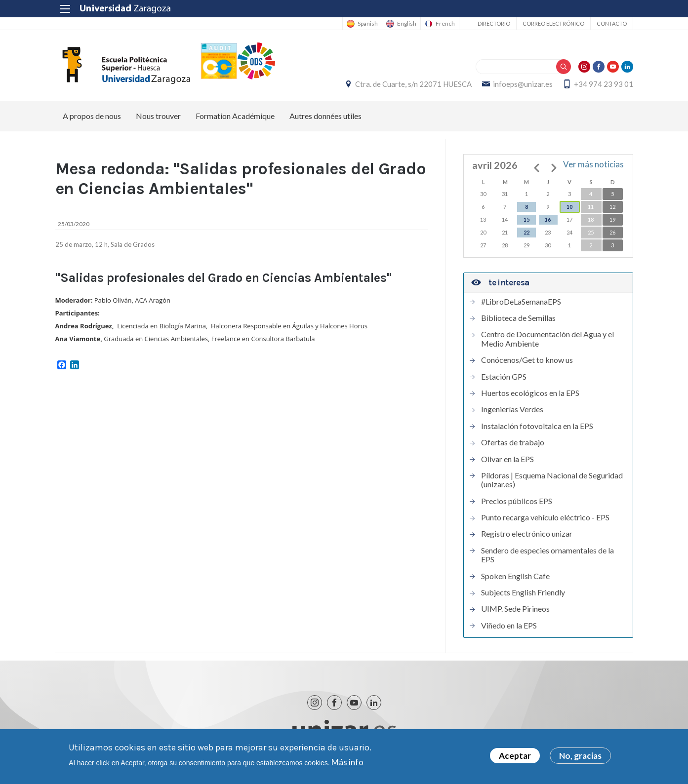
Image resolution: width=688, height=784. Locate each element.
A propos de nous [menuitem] (92, 116)
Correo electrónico (553, 23)
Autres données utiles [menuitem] (325, 116)
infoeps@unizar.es (523, 84)
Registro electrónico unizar (527, 534)
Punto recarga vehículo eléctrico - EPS (545, 517)
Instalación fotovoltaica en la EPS (537, 426)
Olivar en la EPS (507, 459)
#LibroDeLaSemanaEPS (521, 302)
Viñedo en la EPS (509, 626)
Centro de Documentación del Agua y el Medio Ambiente (547, 339)
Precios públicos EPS (517, 501)
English (407, 24)
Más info (347, 764)
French (445, 24)
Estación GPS (504, 377)
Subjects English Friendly (523, 592)
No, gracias (580, 758)
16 (548, 219)
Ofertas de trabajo (513, 442)
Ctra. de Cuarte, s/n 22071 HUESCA (413, 84)
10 (569, 207)
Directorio (494, 23)
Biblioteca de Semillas (518, 318)
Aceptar (515, 758)
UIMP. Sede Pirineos (515, 609)
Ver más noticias (593, 164)
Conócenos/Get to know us (527, 360)
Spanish (368, 24)
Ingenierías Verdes (512, 409)
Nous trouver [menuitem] (158, 116)
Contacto (612, 23)
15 (526, 219)
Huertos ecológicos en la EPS (530, 393)
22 (526, 232)
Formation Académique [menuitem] (235, 116)
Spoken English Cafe (515, 576)
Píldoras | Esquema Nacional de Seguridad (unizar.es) (552, 480)
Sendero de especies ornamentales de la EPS (547, 555)
